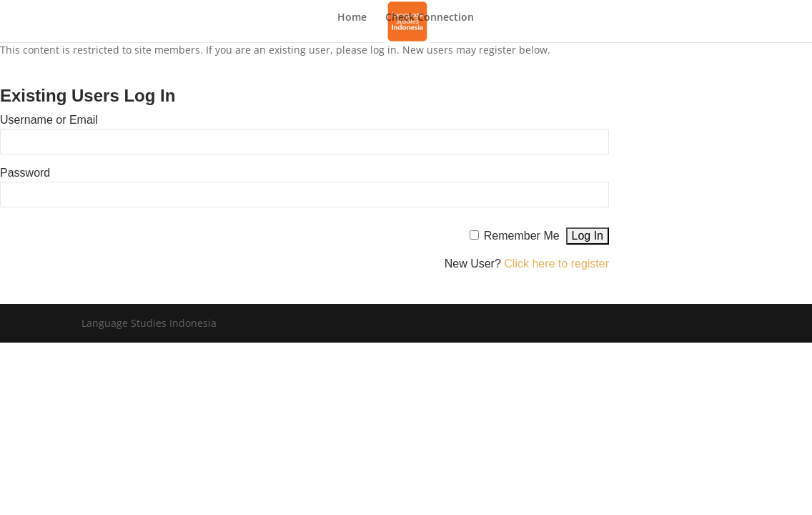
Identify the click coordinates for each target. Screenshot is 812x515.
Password (25, 173)
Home (352, 18)
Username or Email (49, 120)
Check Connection (430, 18)
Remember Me (522, 236)
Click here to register (556, 264)
